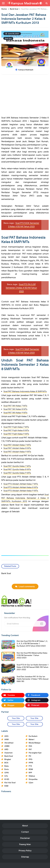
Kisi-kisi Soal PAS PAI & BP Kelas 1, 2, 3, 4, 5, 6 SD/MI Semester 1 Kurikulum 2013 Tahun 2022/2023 (32, 644)
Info (6, 776)
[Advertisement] (25, 96)
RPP (30, 773)
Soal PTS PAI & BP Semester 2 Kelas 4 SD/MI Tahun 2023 (21, 288)
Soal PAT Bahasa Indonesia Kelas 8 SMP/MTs (25, 391)
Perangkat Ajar (35, 753)
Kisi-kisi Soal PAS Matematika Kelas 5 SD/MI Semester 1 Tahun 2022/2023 (32, 655)
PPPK (31, 763)
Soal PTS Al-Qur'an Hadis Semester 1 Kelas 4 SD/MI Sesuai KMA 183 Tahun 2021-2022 (33, 667)
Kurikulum (33, 736)
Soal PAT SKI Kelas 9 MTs (15, 413)
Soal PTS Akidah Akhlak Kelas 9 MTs (21, 491)
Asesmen (8, 753)
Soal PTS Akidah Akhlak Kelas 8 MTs (21, 487)
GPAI (7, 773)
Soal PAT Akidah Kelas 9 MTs (17, 452)
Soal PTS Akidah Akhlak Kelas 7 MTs (21, 484)
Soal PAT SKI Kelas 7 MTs (15, 406)
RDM (31, 769)
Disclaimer (25, 838)
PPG (31, 759)
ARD (6, 749)
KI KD (7, 779)
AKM (6, 739)
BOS (6, 763)
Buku (7, 766)
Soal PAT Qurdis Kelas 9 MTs (17, 473)
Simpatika (33, 779)
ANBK (7, 746)
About (25, 826)
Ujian (31, 783)
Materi (32, 739)
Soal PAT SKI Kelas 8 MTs (15, 409)
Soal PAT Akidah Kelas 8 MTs (17, 448)
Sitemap (25, 857)
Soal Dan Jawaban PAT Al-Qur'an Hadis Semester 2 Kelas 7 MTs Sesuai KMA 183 (33, 679)
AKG (6, 736)
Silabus (32, 776)
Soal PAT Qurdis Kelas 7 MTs (17, 466)
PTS (30, 766)
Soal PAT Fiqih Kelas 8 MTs (16, 430)
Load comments (27, 587)
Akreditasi (9, 743)
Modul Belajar (35, 743)
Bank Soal (8, 38)
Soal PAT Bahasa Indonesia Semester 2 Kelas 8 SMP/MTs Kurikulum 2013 (25, 498)
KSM (6, 786)
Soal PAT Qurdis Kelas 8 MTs (17, 469)
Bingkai (8, 759)
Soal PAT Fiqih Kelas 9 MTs (16, 434)
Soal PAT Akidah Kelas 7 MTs (17, 445)
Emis (7, 769)
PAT (30, 749)
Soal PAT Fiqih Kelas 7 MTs (16, 427)
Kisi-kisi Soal (10, 783)
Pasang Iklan (25, 844)
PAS (30, 746)
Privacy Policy (25, 851)
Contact (25, 832)
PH (30, 756)
